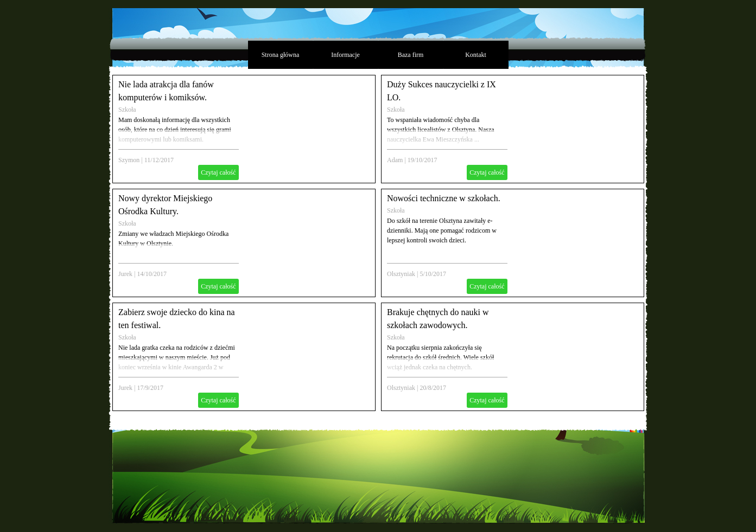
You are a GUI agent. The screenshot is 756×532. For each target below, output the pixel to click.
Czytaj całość (218, 172)
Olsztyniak (401, 274)
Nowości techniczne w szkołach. (444, 198)
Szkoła (127, 110)
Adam (395, 160)
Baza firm (411, 55)
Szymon (129, 160)
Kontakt (476, 55)
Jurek (125, 274)
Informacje (345, 55)
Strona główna (281, 55)
